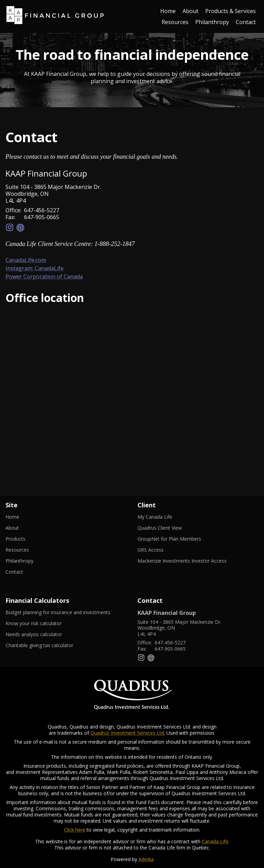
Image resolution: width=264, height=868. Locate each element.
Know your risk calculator (42, 623)
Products (15, 539)
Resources (175, 22)
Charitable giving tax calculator (48, 645)
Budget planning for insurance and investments (66, 612)
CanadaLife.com (26, 260)
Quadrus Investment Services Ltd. (128, 733)
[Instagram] (10, 227)
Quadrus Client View (168, 528)
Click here (75, 830)
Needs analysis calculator (42, 634)
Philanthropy (212, 22)
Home (168, 11)
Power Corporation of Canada (44, 277)
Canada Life (215, 841)
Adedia (146, 859)
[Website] (21, 227)
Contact (246, 22)
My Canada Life (163, 517)
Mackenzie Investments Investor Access (190, 561)
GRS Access (159, 550)
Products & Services (230, 11)
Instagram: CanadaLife (35, 268)
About (190, 11)
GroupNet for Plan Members (178, 539)
